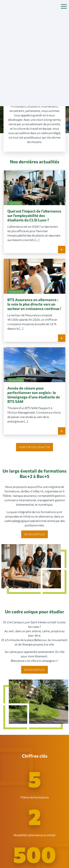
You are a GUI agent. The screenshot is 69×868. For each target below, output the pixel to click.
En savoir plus (34, 534)
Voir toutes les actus (34, 447)
